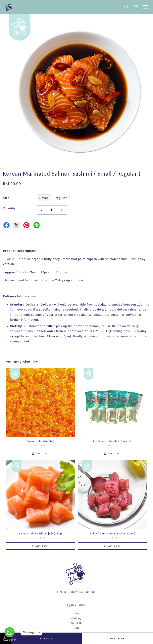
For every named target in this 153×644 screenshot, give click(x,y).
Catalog (77, 618)
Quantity (9, 208)
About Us (76, 623)
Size (6, 198)
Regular (61, 198)
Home (76, 613)
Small (44, 198)
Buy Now (47, 638)
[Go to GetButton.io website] (10, 640)
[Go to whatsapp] (10, 632)
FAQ (77, 628)
